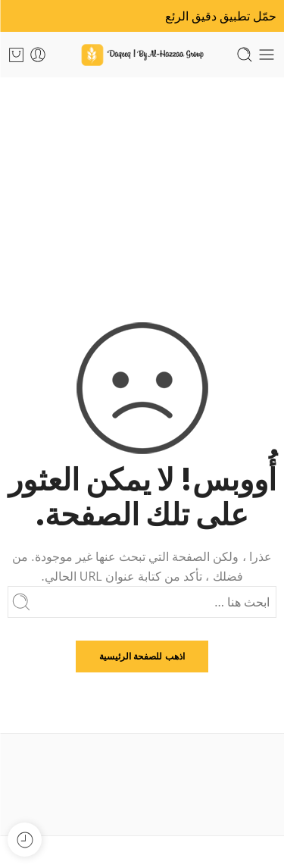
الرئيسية (142, 184)
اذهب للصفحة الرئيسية (142, 656)
